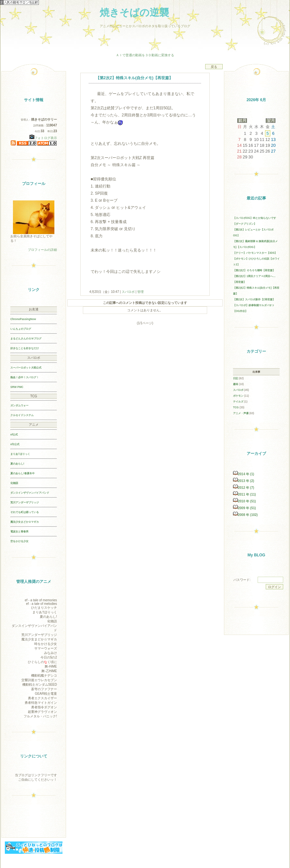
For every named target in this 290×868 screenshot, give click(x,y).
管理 (140, 292)
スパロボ (128, 292)
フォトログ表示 (43, 138)
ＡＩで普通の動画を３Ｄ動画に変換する (145, 55)
